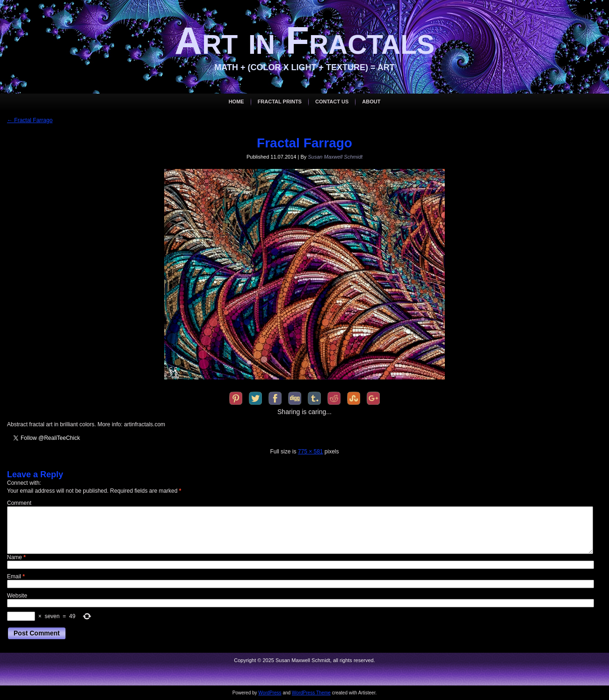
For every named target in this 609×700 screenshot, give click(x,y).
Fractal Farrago (30, 120)
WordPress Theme (311, 693)
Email (16, 576)
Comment (19, 503)
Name (16, 557)
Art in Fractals (304, 40)
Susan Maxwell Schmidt (335, 157)
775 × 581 (311, 452)
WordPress (270, 693)
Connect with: (24, 483)
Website (17, 596)
